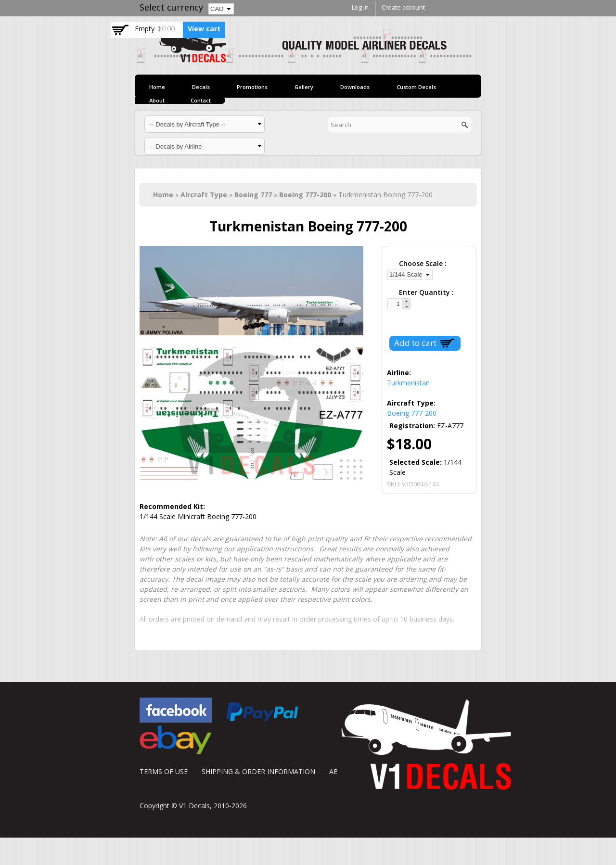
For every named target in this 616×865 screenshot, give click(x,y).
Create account (403, 7)
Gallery (304, 87)
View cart (204, 29)
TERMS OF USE (164, 771)
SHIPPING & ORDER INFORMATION (258, 771)
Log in (360, 7)
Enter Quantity (425, 292)
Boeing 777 (253, 195)
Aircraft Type (204, 195)
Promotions (252, 87)
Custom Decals (416, 87)
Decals (201, 87)
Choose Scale (422, 263)
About (157, 100)
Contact (201, 100)
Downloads (355, 87)
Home (157, 87)
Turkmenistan (408, 383)
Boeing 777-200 (305, 195)
